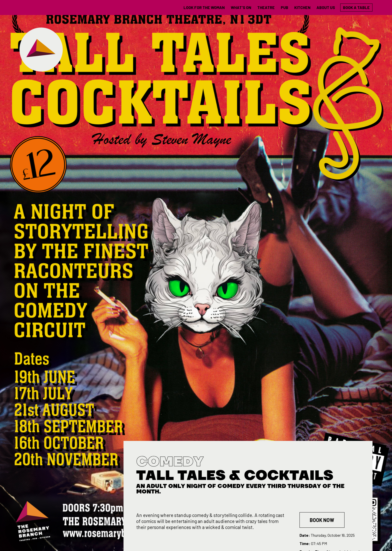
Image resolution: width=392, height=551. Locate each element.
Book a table (356, 7)
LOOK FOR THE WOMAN (204, 7)
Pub (284, 7)
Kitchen (302, 7)
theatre (266, 7)
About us (326, 7)
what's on (241, 7)
